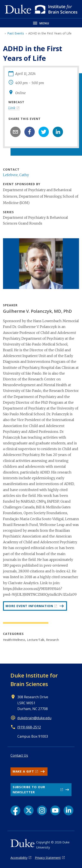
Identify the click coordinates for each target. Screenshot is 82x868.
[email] (15, 132)
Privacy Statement (48, 858)
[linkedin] (58, 132)
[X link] (29, 810)
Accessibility (19, 858)
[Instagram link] (42, 810)
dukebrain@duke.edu (34, 718)
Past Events (16, 33)
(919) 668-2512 (29, 727)
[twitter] (44, 132)
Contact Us (19, 755)
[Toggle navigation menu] (41, 23)
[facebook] (30, 132)
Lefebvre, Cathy (16, 175)
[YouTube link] (55, 810)
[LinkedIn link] (69, 810)
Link (12, 108)
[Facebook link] (15, 810)
